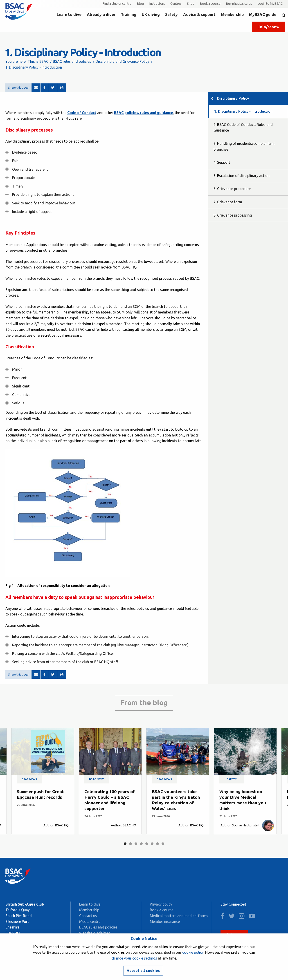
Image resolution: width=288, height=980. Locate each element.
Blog (140, 4)
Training (129, 15)
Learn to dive (69, 15)
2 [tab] (130, 844)
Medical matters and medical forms (179, 916)
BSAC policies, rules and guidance (144, 113)
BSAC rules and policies (72, 61)
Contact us (88, 916)
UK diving (151, 15)
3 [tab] (136, 844)
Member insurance (165, 922)
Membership (232, 15)
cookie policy (193, 952)
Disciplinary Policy (233, 98)
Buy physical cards (239, 4)
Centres (176, 4)
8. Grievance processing (233, 215)
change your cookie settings (134, 958)
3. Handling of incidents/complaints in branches (244, 146)
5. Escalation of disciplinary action (242, 176)
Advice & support (199, 15)
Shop (191, 4)
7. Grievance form (228, 202)
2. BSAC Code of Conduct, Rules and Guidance (243, 128)
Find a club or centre (117, 4)
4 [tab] (141, 844)
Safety (171, 15)
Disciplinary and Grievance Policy (122, 61)
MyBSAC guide (263, 15)
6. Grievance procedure (232, 189)
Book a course (210, 4)
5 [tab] (147, 844)
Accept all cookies (143, 971)
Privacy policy (161, 904)
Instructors (157, 4)
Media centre (90, 922)
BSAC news (29, 779)
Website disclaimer (95, 933)
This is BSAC (38, 61)
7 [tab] (157, 844)
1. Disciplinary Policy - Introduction (243, 111)
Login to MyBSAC (270, 4)
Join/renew (269, 27)
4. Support (222, 162)
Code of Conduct (82, 113)
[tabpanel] (43, 781)
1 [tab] (125, 844)
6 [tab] (152, 844)
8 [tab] (163, 844)
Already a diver (101, 15)
